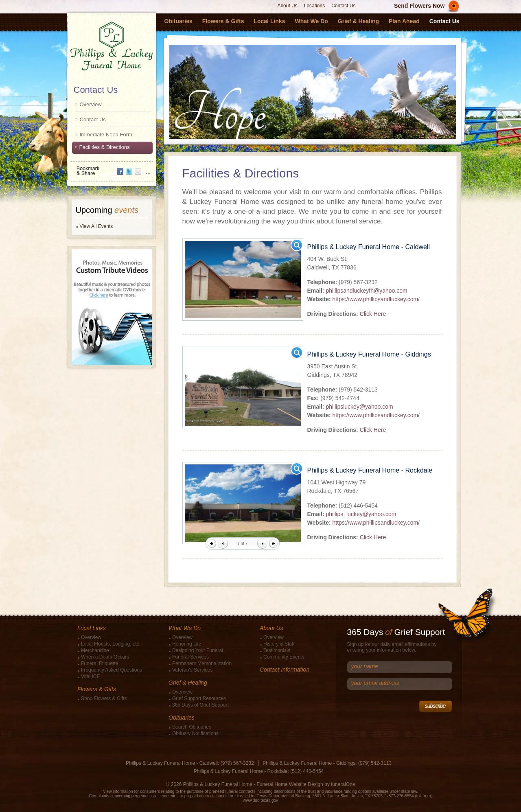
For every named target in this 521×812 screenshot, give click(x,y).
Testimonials (277, 650)
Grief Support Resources (199, 698)
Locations (314, 6)
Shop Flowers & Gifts (104, 698)
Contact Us (343, 6)
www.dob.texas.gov (260, 800)
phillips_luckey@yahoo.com (361, 514)
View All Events (96, 226)
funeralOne (343, 784)
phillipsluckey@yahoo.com (359, 407)
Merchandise (95, 650)
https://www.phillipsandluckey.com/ (376, 299)
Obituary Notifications (195, 733)
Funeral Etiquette (100, 663)
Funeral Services (190, 657)
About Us (287, 6)
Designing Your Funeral (198, 650)
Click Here (373, 314)
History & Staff (279, 644)
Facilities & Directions (105, 147)
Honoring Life (187, 644)
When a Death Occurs (105, 657)
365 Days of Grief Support (200, 705)
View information (118, 791)
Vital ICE (90, 676)
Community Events (284, 657)
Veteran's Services (192, 670)
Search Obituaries (192, 727)
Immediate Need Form (106, 135)
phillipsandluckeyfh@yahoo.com (366, 291)
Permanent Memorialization (202, 663)
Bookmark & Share (111, 168)
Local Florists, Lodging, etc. (111, 644)
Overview (91, 104)
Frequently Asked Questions (112, 670)
